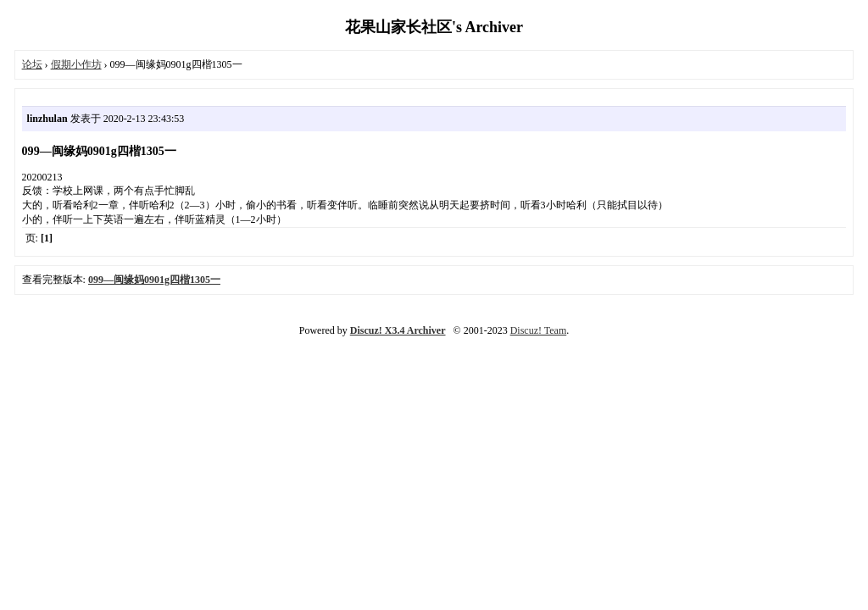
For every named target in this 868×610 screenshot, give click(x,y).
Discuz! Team (539, 330)
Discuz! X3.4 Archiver (398, 330)
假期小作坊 (76, 64)
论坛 (32, 64)
